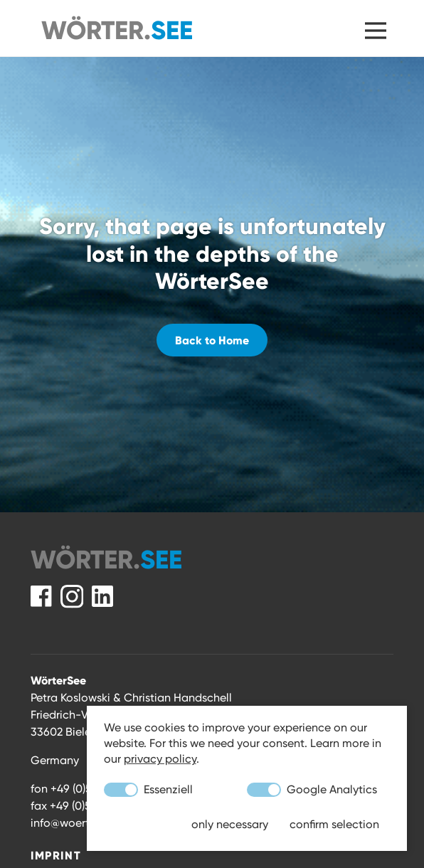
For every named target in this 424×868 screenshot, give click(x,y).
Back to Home (212, 340)
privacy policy (160, 759)
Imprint (56, 855)
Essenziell (148, 790)
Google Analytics (312, 790)
